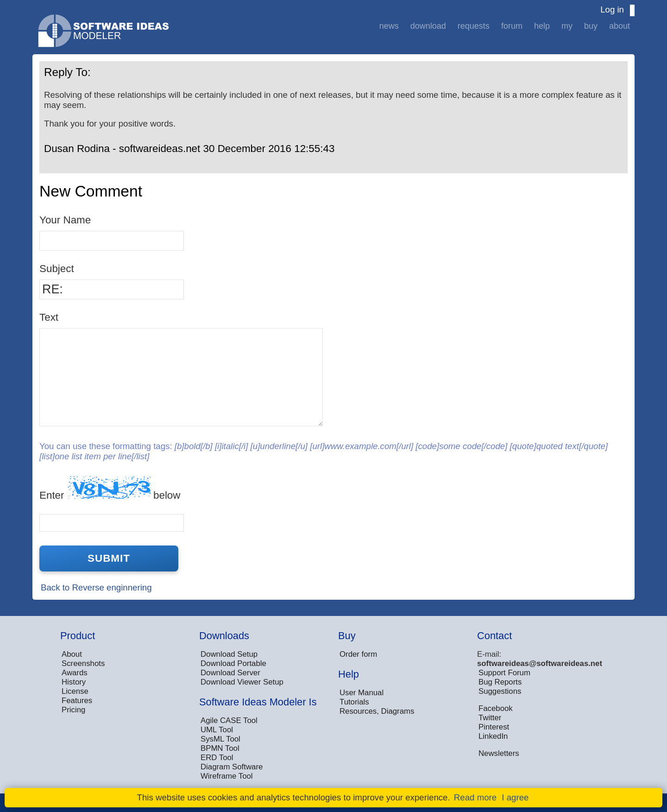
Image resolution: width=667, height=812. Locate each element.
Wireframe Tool (227, 776)
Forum (512, 26)
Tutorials (354, 702)
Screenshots (83, 663)
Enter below (110, 488)
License (75, 691)
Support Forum (504, 673)
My (567, 26)
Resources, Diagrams (377, 711)
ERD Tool (217, 758)
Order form (358, 654)
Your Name (65, 220)
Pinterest (494, 727)
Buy (591, 26)
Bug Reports (500, 682)
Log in (612, 10)
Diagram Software (232, 767)
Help (542, 26)
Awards (75, 673)
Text (49, 317)
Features (77, 701)
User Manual (362, 693)
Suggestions (500, 691)
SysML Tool (220, 739)
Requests (474, 26)
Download (428, 26)
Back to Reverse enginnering (96, 587)
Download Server (230, 673)
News (389, 26)
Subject (57, 269)
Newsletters (499, 753)
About (620, 26)
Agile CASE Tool (229, 720)
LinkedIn (493, 736)
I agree (515, 797)
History (74, 682)
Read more (475, 797)
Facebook (496, 708)
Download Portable (233, 663)
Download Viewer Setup (242, 682)
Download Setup (229, 654)
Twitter (490, 718)
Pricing (73, 710)
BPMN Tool (220, 748)
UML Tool (217, 730)
